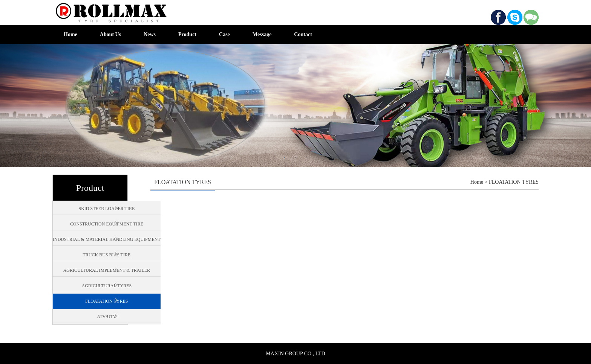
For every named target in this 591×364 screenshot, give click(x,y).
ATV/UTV (106, 317)
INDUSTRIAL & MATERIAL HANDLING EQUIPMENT (107, 239)
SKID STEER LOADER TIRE (106, 209)
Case (224, 34)
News (150, 34)
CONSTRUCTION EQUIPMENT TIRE (107, 224)
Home (70, 34)
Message (262, 34)
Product (187, 34)
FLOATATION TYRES (106, 301)
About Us (110, 34)
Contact (303, 34)
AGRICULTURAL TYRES (107, 286)
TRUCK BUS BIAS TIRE (106, 255)
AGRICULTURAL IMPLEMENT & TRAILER (107, 270)
